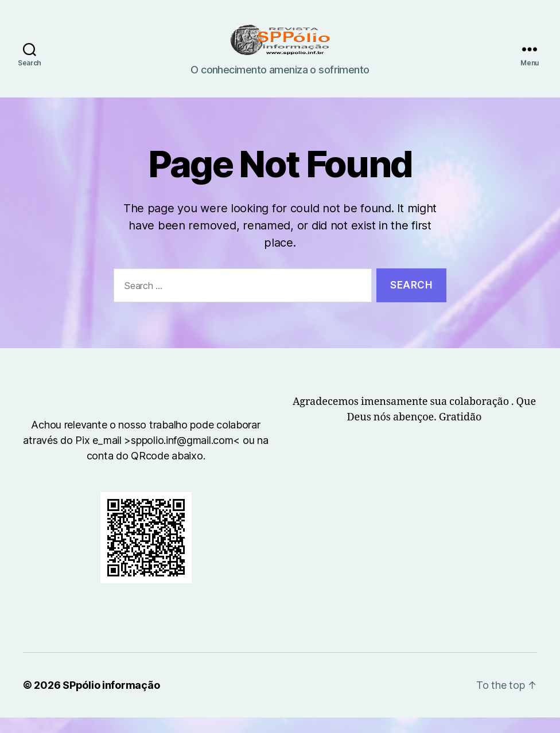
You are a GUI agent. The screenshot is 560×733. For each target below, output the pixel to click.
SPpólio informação (111, 701)
